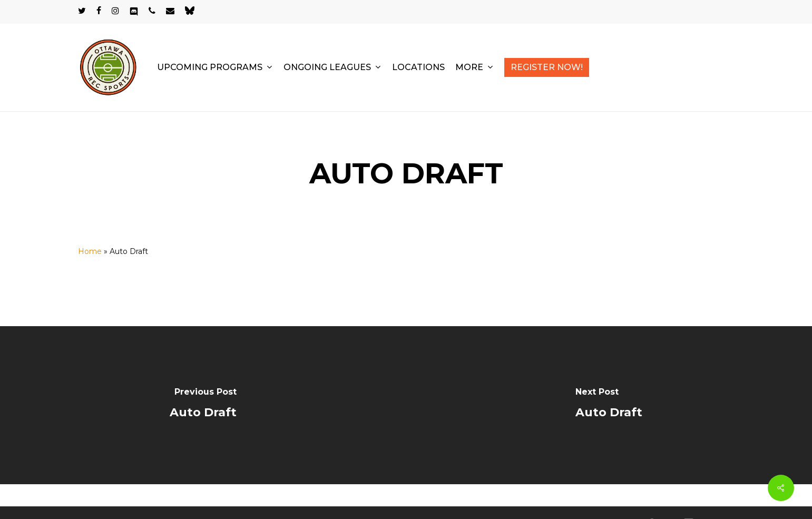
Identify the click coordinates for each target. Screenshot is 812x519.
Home (90, 251)
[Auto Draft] (203, 405)
